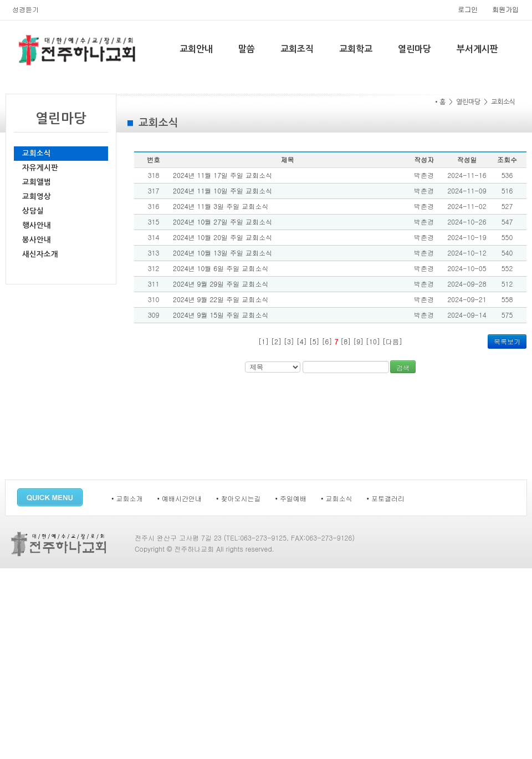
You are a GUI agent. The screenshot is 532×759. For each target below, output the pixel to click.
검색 (403, 367)
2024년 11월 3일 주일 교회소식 (221, 206)
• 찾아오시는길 (239, 498)
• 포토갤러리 (386, 498)
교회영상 (37, 197)
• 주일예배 (291, 498)
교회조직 (297, 49)
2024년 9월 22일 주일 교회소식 (221, 299)
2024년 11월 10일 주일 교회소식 (222, 190)
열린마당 (415, 49)
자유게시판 (40, 168)
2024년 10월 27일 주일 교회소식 (222, 221)
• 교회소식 (337, 498)
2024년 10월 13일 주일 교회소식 (222, 253)
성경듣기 (25, 9)
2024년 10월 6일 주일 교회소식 (221, 268)
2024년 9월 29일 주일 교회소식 (221, 284)
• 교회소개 (127, 498)
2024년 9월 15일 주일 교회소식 (221, 315)
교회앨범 (37, 182)
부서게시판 (477, 49)
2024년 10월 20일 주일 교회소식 (222, 237)
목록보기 (507, 341)
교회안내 (196, 49)
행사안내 (37, 225)
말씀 (247, 49)
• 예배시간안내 (180, 498)
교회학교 (356, 49)
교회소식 (37, 153)
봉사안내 (37, 240)
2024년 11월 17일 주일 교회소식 (222, 175)
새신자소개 (40, 254)
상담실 (33, 211)
